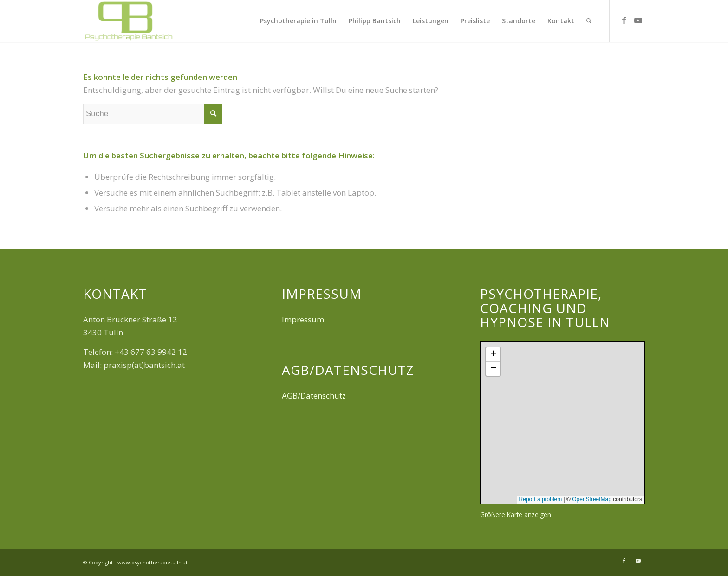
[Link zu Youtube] (638, 20)
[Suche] (589, 21)
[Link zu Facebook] (624, 20)
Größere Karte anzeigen (516, 514)
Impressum (303, 319)
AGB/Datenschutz (314, 396)
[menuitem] (298, 21)
